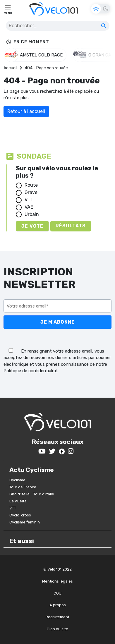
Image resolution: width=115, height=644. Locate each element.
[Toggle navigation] (8, 9)
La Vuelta (18, 501)
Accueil (10, 68)
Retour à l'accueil (26, 111)
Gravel (32, 192)
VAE (29, 207)
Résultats (71, 226)
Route (31, 185)
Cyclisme (17, 480)
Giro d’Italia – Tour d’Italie (32, 494)
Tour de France (23, 487)
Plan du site (57, 629)
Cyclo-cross (20, 515)
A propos (58, 605)
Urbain (32, 214)
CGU (57, 593)
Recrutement (57, 617)
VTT (29, 200)
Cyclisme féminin (25, 522)
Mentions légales (57, 581)
